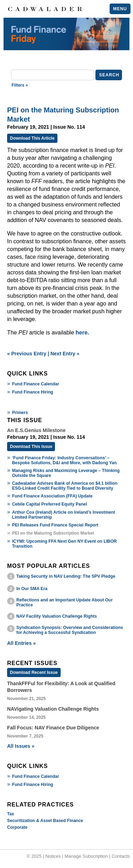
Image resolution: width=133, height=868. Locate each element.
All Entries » (21, 643)
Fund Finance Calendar (36, 384)
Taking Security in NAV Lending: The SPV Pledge (66, 576)
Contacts (121, 856)
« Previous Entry (27, 354)
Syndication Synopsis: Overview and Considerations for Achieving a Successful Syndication (70, 630)
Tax (11, 814)
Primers (20, 413)
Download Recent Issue (34, 672)
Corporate (17, 827)
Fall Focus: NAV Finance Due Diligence (53, 728)
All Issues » (21, 746)
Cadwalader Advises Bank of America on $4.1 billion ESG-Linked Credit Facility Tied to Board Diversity (65, 486)
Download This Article (32, 138)
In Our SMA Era (32, 589)
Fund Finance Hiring (33, 392)
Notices (53, 856)
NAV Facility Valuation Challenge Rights (57, 616)
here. (82, 333)
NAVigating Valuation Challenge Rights (53, 709)
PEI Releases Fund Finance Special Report (55, 525)
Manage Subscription (86, 856)
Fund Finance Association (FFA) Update (52, 496)
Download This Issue (31, 447)
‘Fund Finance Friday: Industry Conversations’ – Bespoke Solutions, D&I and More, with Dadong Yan (64, 460)
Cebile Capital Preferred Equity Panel (49, 504)
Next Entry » (65, 354)
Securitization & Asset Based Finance (45, 821)
